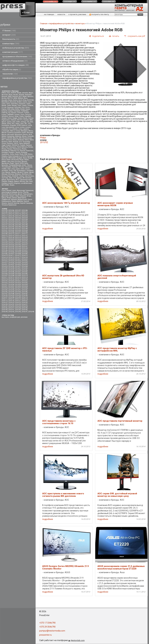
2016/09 (18, 297)
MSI (20, 138)
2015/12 (11, 277)
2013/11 (18, 234)
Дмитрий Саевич (8, 196)
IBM (31, 120)
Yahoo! (21, 176)
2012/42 (11, 227)
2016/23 (5, 302)
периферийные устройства (17, 78)
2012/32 (25, 221)
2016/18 (11, 301)
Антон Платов (23, 192)
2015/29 (18, 284)
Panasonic (13, 147)
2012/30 (11, 221)
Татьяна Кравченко (9, 205)
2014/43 (5, 270)
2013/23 (11, 239)
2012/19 (18, 216)
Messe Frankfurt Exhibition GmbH (14, 133)
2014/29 (18, 263)
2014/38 (25, 266)
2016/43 (25, 310)
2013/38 (5, 246)
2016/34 (18, 306)
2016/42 (18, 310)
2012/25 (5, 219)
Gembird (5, 116)
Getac (17, 116)
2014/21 (18, 259)
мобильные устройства (16, 48)
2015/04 (11, 274)
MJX (30, 134)
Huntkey (5, 183)
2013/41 (25, 246)
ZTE (15, 178)
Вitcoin (4, 180)
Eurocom (5, 111)
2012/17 (5, 216)
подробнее (48, 229)
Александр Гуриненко (25, 190)
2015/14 (25, 277)
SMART (4, 162)
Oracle (8, 145)
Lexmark (5, 129)
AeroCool (5, 95)
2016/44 (5, 312)
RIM (26, 154)
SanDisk (5, 158)
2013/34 (5, 245)
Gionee (4, 118)
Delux (27, 107)
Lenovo (22, 127)
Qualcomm (5, 154)
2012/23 (18, 218)
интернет (9, 35)
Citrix (8, 104)
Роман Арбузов (17, 201)
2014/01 (25, 250)
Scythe (14, 158)
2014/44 (11, 270)
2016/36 (5, 308)
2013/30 (5, 243)
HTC (21, 120)
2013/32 (18, 243)
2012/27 (18, 219)
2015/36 (11, 288)
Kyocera (24, 125)
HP (18, 120)
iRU (13, 124)
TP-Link (21, 167)
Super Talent (15, 163)
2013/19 (18, 237)
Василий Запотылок (9, 194)
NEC (3, 140)
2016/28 (5, 304)
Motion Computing (8, 136)
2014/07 (11, 254)
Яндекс (11, 181)
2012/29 (5, 221)
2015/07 (5, 275)
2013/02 (11, 230)
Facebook (17, 111)
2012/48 (25, 228)
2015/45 (18, 292)
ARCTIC (10, 98)
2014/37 (18, 266)
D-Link (4, 107)
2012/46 (11, 228)
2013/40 (18, 246)
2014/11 (11, 255)
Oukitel (23, 145)
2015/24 (11, 283)
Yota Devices (29, 176)
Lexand (28, 127)
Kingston (13, 125)
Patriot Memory (22, 147)
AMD (10, 96)
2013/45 (25, 248)
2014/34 (25, 265)
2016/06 (25, 295)
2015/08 (11, 275)
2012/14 (11, 214)
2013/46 (5, 250)
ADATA (14, 93)
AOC (20, 96)
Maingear (24, 131)
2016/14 (25, 299)
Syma (26, 163)
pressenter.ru (45, 635)
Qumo (12, 154)
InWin (18, 122)
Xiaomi (9, 176)
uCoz (13, 169)
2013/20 (25, 237)
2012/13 (5, 214)
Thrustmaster (6, 167)
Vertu (11, 171)
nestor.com (51, 1)
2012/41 (5, 227)
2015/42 (25, 290)
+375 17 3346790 (47, 623)
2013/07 (18, 232)
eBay (13, 109)
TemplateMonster (15, 165)
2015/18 (25, 279)
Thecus (29, 165)
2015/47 (5, 293)
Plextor (24, 149)
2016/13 (18, 299)
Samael (9, 190)
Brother (19, 102)
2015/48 (11, 293)
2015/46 (25, 292)
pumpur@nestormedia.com (52, 631)
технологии (10, 74)
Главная (44, 24)
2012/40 (25, 225)
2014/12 (18, 255)
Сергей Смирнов (26, 203)
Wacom (8, 172)
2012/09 (5, 212)
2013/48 (18, 250)
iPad (31, 122)
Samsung (30, 156)
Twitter (4, 169)
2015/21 (18, 281)
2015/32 (11, 286)
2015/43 (5, 292)
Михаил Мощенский (19, 199)
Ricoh (22, 154)
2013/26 (5, 241)
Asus (26, 98)
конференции (15, 317)
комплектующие (13, 52)
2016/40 (5, 310)
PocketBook (6, 151)
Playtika (4, 181)
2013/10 (11, 234)
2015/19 (5, 281)
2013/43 (11, 248)
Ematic (23, 109)
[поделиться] (96, 36)
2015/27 (5, 284)
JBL (26, 124)
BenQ (20, 100)
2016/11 (5, 299)
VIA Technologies (20, 171)
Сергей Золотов (13, 203)
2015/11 (5, 277)
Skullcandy (15, 160)
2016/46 (18, 312)
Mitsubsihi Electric (21, 134)
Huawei (26, 120)
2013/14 (11, 236)
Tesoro (12, 185)
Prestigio (5, 152)
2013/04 (25, 230)
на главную (49, 14)
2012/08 (25, 210)
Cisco (4, 104)
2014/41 (18, 268)
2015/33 (18, 286)
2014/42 (25, 268)
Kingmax (17, 183)
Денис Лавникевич (25, 194)
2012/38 (11, 225)
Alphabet (28, 95)
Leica (17, 127)
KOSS (19, 125)
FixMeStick (25, 111)
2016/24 (11, 302)
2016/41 (11, 310)
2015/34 (25, 286)
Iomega (23, 122)
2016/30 (18, 304)
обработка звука (12, 69)
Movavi (4, 138)
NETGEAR (5, 185)
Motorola (18, 136)
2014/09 (25, 254)
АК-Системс (27, 178)
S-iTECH (24, 156)
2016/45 (11, 312)
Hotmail (13, 120)
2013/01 (5, 230)
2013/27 (11, 241)
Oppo (3, 145)
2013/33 (25, 243)
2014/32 (11, 265)
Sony (9, 162)
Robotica (5, 156)
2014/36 (11, 266)
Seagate (19, 158)
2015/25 (18, 283)
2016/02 (25, 293)
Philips (4, 149)
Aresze (22, 181)
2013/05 (5, 232)
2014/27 (5, 263)
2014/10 (5, 255)
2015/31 (5, 286)
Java (22, 124)
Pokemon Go (15, 151)
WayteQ (14, 172)
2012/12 (25, 212)
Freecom (20, 113)
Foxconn (14, 113)
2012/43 (18, 227)
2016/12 (11, 299)
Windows (18, 174)
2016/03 (5, 295)
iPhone (4, 124)
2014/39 (5, 268)
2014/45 (18, 270)
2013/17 (5, 237)
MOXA (10, 138)
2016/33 (11, 306)
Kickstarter (5, 125)
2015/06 (25, 274)
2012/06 (11, 210)
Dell (23, 107)
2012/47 (18, 228)
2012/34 (11, 223)
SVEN (22, 163)
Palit (7, 147)
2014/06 (5, 254)
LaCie (30, 125)
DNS (9, 109)
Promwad (24, 152)
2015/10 (25, 275)
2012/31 (18, 221)
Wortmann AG (27, 174)
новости (61, 14)
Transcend (28, 167)
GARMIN (10, 115)
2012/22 (11, 218)
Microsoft (11, 134)
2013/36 (18, 245)
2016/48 (31, 312)
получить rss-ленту (99, 14)
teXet (24, 165)
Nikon (15, 140)
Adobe (19, 93)
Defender (18, 107)
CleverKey (14, 104)
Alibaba (22, 95)
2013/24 (18, 239)
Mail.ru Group (15, 131)
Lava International (8, 127)
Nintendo (21, 140)
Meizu (31, 131)
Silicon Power (6, 160)
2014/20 (11, 259)
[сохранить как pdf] (135, 36)
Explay (10, 111)
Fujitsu (4, 115)
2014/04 (18, 252)
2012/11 (18, 212)
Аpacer (19, 178)
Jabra (17, 124)
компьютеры (11, 44)
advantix (25, 93)
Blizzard (13, 102)
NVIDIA (15, 142)
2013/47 (11, 250)
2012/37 (5, 225)
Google (15, 118)
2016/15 (5, 301)
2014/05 (25, 252)
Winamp (11, 174)
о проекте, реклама (77, 14)
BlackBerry (5, 102)
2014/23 (5, 261)
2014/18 (25, 257)
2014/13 (25, 255)
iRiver (9, 124)
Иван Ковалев (21, 196)
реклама (24, 317)
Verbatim (5, 171)
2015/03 (5, 274)
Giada (21, 116)
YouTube (5, 178)
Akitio (11, 95)
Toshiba (15, 167)
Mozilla (16, 138)
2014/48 (11, 272)
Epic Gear (29, 181)
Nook (10, 142)
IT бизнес (9, 31)
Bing (25, 100)
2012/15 (18, 214)
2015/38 (25, 288)
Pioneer (10, 149)
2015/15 (5, 279)
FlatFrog (5, 113)
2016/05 (18, 295)
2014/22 (25, 259)
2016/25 (18, 302)
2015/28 (11, 284)
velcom (27, 169)
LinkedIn (14, 129)
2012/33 (5, 223)
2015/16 (11, 279)
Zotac (11, 178)
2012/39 (18, 225)
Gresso (31, 118)
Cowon (24, 105)
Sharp (25, 158)
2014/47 (5, 272)
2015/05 (18, 274)
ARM (15, 98)
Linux (20, 129)
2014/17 (18, 257)
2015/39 (5, 290)
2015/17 (18, 279)
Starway (24, 162)
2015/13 (18, 277)
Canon (25, 102)
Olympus (10, 143)
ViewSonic (30, 171)
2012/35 (18, 223)
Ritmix (30, 154)
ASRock (20, 98)
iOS (28, 122)
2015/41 (18, 290)
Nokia (27, 140)
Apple (25, 96)
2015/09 (18, 275)
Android (15, 96)
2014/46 (25, 270)
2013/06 (11, 232)
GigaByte (28, 116)
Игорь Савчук (12, 198)
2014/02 (5, 252)
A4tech (4, 93)
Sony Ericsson (16, 162)
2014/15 (11, 257)
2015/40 (11, 290)
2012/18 (11, 216)
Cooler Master (12, 105)
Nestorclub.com (78, 640)
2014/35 (5, 266)
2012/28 (25, 219)
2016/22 (25, 301)
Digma (4, 109)
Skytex (27, 160)
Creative (30, 105)
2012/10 (11, 212)
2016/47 (25, 312)
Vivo (3, 172)
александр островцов (9, 192)
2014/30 (25, 263)
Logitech (26, 129)
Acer (9, 93)
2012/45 (5, 228)
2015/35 (5, 288)
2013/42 (5, 248)
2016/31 (25, 304)
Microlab (30, 133)
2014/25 (18, 261)
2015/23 (5, 283)
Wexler (31, 172)
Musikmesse (27, 138)
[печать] (114, 36)
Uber (9, 169)
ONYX (16, 143)
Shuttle (30, 158)
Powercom (30, 151)
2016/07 (5, 297)
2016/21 (18, 301)
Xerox (4, 176)
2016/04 (11, 295)
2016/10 (25, 297)
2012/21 (5, 218)
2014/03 (11, 252)
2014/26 (25, 261)
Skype (22, 160)
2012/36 (25, 223)
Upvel (18, 169)
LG (10, 129)
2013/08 (25, 232)
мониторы (80, 24)
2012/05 (5, 210)
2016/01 (18, 293)
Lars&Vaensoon (26, 183)
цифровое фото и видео (16, 65)
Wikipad (5, 174)
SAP (9, 158)
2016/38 (18, 308)
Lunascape (6, 131)
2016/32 (5, 306)
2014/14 (5, 257)
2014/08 (18, 254)
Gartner (17, 115)
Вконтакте (11, 180)
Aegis (31, 93)
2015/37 (18, 288)
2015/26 (25, 283)
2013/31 (11, 243)
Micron (4, 134)
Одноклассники (26, 180)
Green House (23, 118)
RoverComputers (14, 156)
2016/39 (25, 308)
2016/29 (11, 304)
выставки (5, 317)
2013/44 (18, 248)
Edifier (17, 109)
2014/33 (18, 265)
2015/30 (25, 284)
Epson (28, 109)
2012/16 (25, 214)
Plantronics (17, 149)
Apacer (17, 181)
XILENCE (15, 176)
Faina (4, 190)
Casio (30, 102)
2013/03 (18, 230)
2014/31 (5, 265)
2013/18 (11, 237)
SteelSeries (6, 163)
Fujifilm (27, 113)
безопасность (11, 39)
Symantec (5, 165)
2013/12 (25, 234)
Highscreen (6, 120)
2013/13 (5, 236)
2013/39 (11, 246)
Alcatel (16, 95)
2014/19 (5, 259)
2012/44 (25, 227)
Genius (11, 116)
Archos (4, 98)
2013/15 (18, 236)
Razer (17, 154)
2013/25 (25, 239)
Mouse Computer (28, 136)
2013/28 (18, 241)
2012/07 (18, 210)
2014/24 (11, 261)
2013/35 (11, 245)
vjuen (14, 190)
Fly (9, 113)
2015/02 (25, 272)
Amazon (5, 96)
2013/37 (25, 245)
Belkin (15, 100)
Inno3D (11, 183)
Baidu (10, 100)
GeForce (28, 115)
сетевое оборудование (15, 61)
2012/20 (25, 216)
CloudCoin (22, 104)
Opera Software (24, 143)
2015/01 (18, 272)
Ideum (4, 122)
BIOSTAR (30, 100)
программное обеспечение (17, 57)
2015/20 (11, 281)
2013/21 (5, 239)
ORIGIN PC (15, 145)
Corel (19, 105)
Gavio (22, 115)
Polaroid (23, 151)
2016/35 (25, 306)
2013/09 (5, 234)
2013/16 (25, 236)
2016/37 (11, 308)
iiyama (9, 122)
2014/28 (11, 263)
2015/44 (11, 292)
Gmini (10, 118)
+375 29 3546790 (47, 627)
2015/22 (25, 281)
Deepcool (10, 107)
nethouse (9, 140)
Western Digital (23, 172)
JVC (29, 124)
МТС (17, 180)
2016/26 (25, 302)
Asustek (5, 100)
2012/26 (11, 219)
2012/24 (25, 218)
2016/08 (11, 297)
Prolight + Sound (14, 152)
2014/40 (11, 268)
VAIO (22, 169)
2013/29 (25, 241)
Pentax (31, 147)
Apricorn (30, 96)
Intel (14, 122)
